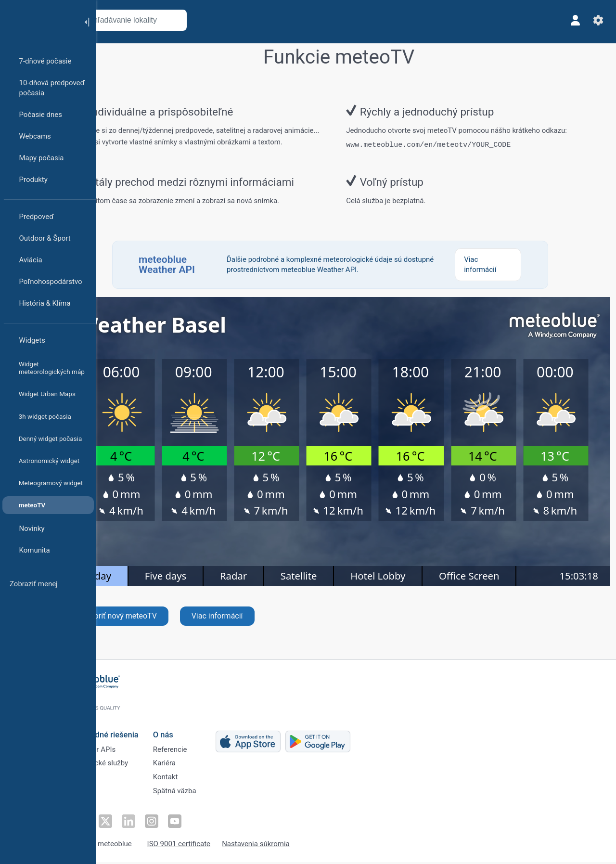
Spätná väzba (208, 796)
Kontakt (199, 780)
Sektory (118, 780)
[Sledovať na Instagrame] (181, 824)
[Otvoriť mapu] (213, 20)
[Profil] (572, 20)
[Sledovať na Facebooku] (115, 824)
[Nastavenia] (595, 20)
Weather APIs (128, 748)
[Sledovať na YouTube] (204, 824)
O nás (197, 732)
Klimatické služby (134, 764)
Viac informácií (255, 626)
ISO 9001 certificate (212, 846)
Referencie (204, 748)
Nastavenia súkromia (289, 846)
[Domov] (38, 21)
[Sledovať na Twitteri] (137, 824)
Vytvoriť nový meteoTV (156, 626)
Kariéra (198, 764)
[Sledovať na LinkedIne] (159, 824)
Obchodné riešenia (139, 732)
